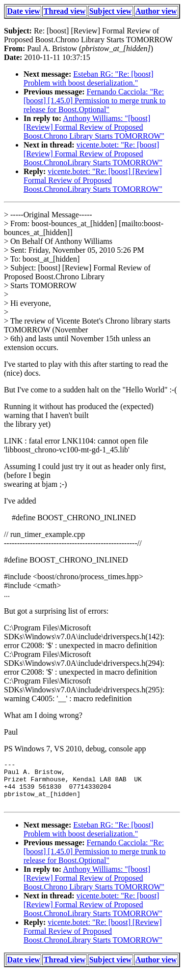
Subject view (111, 11)
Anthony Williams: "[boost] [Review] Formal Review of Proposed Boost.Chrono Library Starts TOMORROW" (94, 127)
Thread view (65, 11)
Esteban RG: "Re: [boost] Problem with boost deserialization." (89, 78)
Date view (24, 11)
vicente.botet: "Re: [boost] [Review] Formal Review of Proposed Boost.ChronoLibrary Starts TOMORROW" (93, 154)
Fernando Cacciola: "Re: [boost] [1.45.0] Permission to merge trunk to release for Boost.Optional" (94, 101)
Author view (156, 11)
